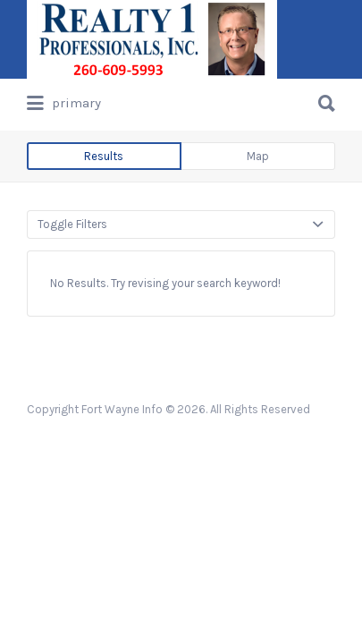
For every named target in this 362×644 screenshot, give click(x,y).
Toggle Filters (72, 224)
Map (258, 156)
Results (104, 156)
